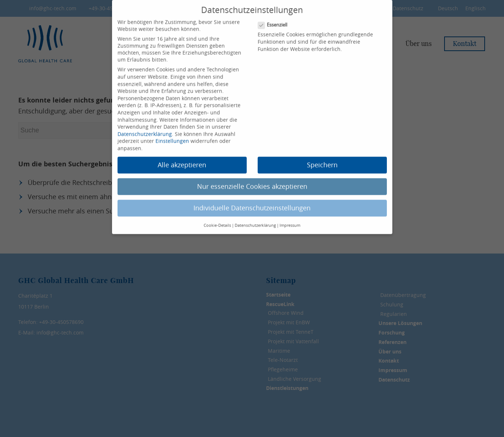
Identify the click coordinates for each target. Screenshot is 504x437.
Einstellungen (172, 132)
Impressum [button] (290, 216)
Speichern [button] (322, 156)
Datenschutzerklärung (145, 125)
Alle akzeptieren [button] (182, 156)
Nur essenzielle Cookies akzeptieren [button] (252, 177)
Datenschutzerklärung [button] (255, 216)
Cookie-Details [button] (217, 216)
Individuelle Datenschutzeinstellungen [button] (252, 199)
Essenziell (276, 16)
